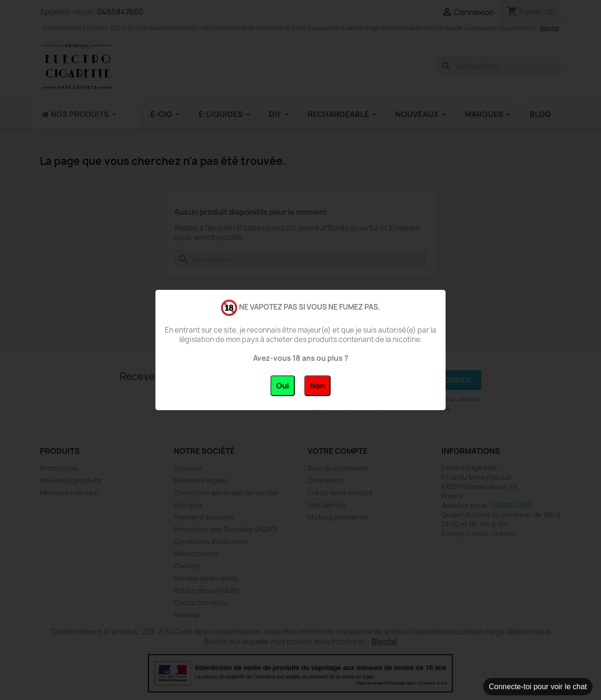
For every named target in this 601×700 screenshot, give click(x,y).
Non (317, 386)
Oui (283, 386)
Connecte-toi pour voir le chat (538, 687)
